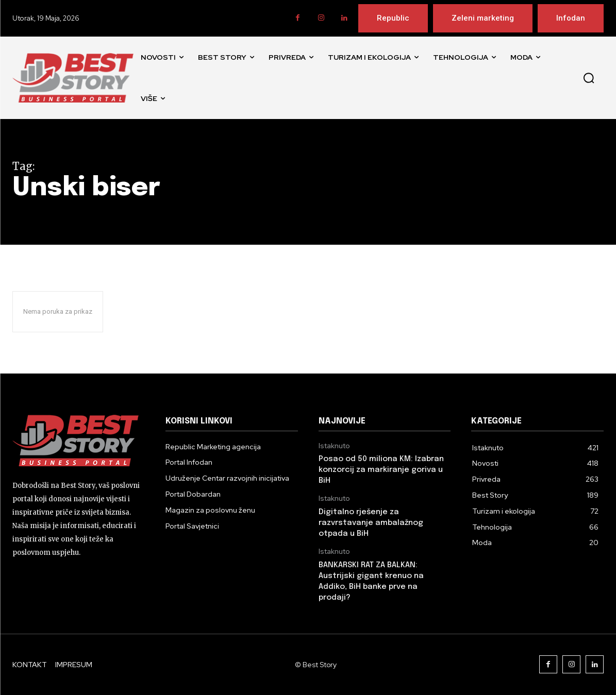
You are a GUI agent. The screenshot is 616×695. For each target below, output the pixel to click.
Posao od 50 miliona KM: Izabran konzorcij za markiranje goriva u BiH (381, 470)
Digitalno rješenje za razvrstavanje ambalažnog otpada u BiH (371, 523)
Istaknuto (334, 446)
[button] (589, 78)
